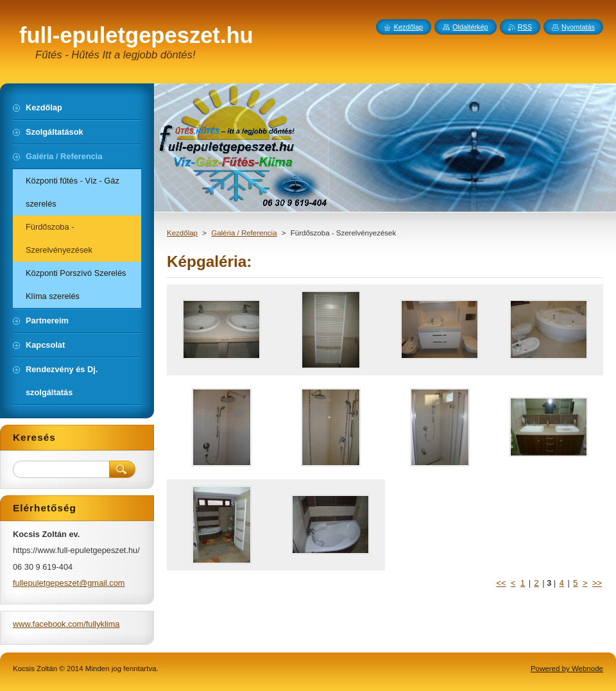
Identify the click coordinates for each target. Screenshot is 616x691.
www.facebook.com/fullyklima (66, 624)
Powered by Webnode (567, 669)
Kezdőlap (182, 233)
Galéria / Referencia (244, 233)
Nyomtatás (578, 27)
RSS (525, 27)
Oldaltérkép (470, 27)
